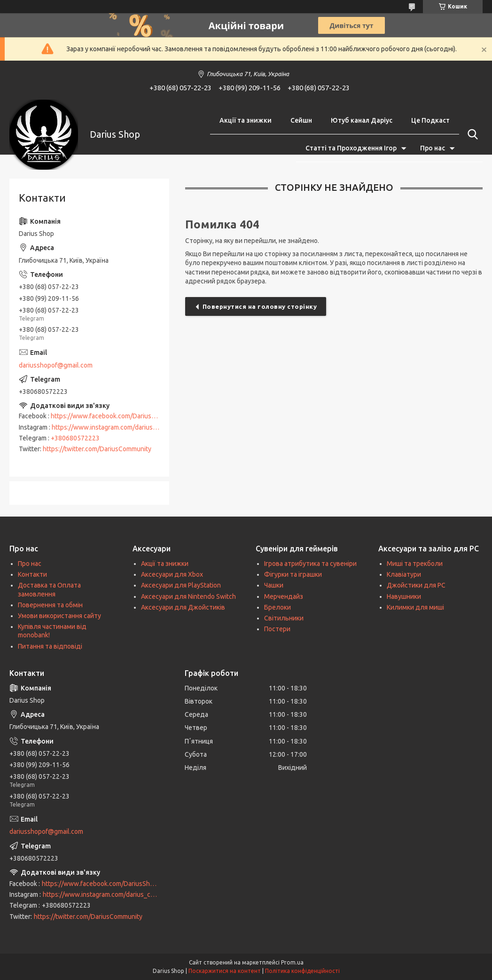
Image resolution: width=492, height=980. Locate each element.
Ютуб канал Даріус (362, 120)
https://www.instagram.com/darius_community (120, 427)
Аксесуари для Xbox (172, 574)
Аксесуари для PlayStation (181, 585)
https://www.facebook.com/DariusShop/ (110, 416)
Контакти (32, 574)
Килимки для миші (415, 607)
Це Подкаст (430, 120)
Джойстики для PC (416, 585)
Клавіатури (404, 574)
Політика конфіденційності (302, 971)
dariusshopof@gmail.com (56, 365)
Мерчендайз (284, 596)
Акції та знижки (246, 120)
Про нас (433, 148)
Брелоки (277, 607)
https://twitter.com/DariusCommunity (97, 449)
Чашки (274, 585)
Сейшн (301, 120)
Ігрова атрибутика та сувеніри (310, 564)
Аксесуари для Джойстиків (183, 607)
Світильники (284, 618)
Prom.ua (292, 962)
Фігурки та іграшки (293, 574)
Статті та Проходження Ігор (351, 148)
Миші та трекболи (415, 564)
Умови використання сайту (59, 616)
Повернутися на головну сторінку (260, 306)
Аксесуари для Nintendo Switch (188, 596)
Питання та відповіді (50, 646)
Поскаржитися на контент (225, 971)
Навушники (404, 596)
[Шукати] (471, 134)
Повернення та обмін (50, 605)
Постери (277, 629)
